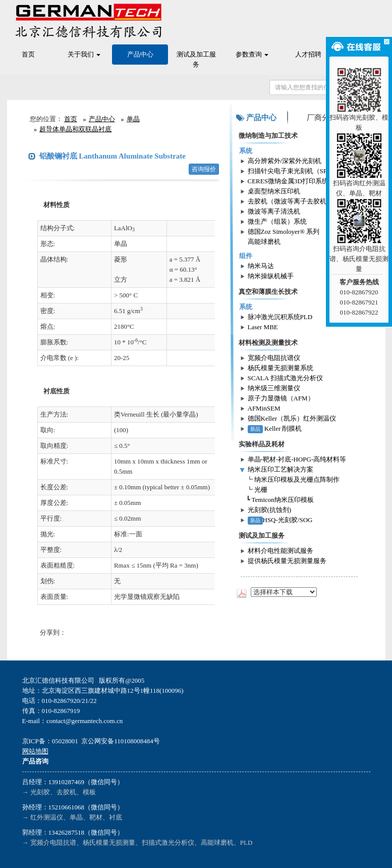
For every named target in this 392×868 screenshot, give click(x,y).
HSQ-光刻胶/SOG (280, 520)
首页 (28, 54)
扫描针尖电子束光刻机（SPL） (293, 171)
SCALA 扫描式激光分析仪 (285, 378)
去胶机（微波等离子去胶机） (290, 201)
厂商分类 (322, 118)
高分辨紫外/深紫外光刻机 (285, 161)
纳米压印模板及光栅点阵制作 (297, 479)
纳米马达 (261, 266)
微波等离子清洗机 (274, 211)
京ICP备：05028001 (50, 741)
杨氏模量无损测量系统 (281, 368)
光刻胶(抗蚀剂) (270, 510)
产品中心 (140, 54)
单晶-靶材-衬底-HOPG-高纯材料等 (297, 459)
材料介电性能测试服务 (281, 551)
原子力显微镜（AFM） (281, 398)
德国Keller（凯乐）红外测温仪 (292, 418)
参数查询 (252, 54)
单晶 (133, 119)
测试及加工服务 (196, 59)
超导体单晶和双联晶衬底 (75, 129)
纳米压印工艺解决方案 (281, 469)
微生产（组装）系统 (277, 221)
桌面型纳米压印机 (274, 191)
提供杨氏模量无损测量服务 (287, 561)
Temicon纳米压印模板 (283, 500)
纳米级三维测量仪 (274, 388)
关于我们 (84, 54)
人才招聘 (308, 54)
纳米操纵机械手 (271, 276)
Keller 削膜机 (275, 428)
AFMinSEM (264, 408)
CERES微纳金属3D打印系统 (288, 181)
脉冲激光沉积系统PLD (280, 317)
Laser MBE (263, 327)
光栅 (261, 490)
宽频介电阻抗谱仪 (274, 358)
